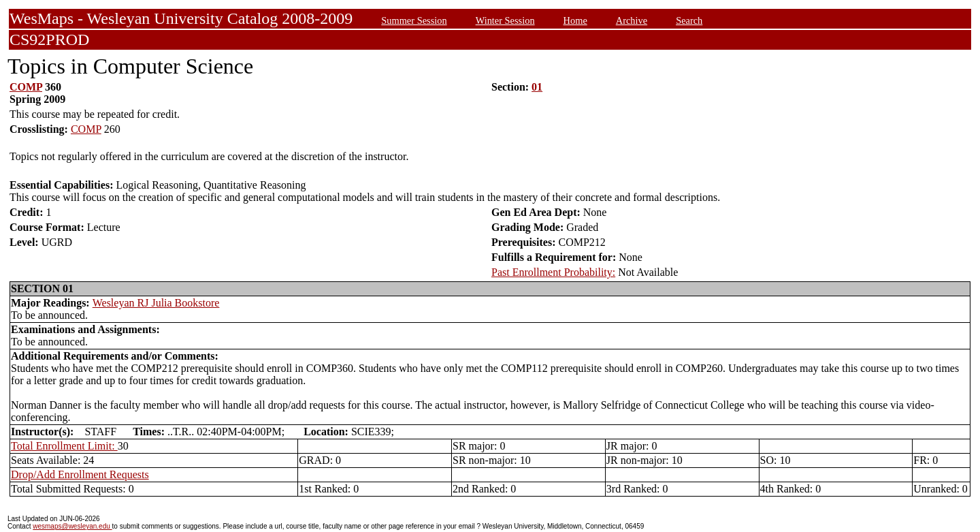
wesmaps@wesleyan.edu (72, 526)
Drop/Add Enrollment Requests (80, 474)
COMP (26, 87)
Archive (632, 20)
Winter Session (505, 20)
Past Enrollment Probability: (553, 272)
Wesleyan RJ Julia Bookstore (156, 303)
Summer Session (414, 20)
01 (537, 87)
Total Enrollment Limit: (64, 446)
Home (575, 20)
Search (689, 20)
